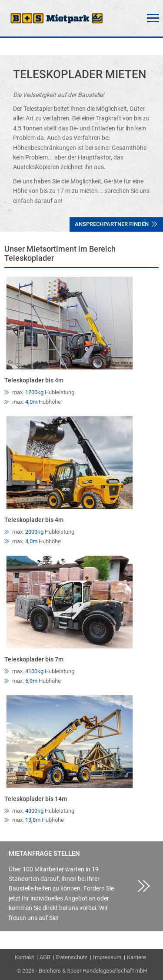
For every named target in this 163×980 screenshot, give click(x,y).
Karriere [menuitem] (136, 957)
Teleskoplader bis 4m (34, 380)
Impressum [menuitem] (107, 957)
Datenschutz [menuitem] (72, 957)
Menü (153, 18)
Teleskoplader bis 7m (34, 659)
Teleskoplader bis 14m (36, 799)
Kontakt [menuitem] (24, 957)
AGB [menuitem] (45, 957)
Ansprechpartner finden (116, 224)
